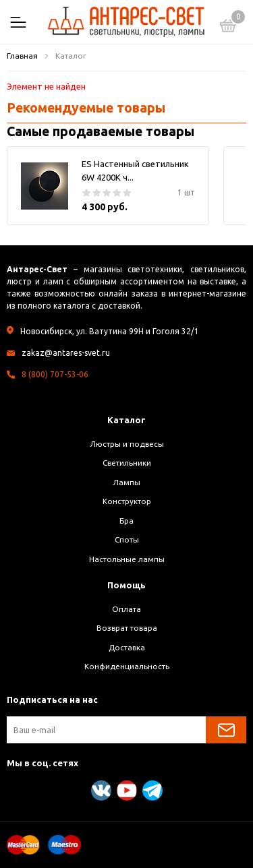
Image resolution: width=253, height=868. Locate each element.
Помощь (126, 585)
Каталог (126, 420)
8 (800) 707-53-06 (55, 374)
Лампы (126, 482)
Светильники (127, 463)
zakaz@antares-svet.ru (66, 353)
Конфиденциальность (127, 666)
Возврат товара (127, 628)
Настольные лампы (127, 559)
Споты (127, 539)
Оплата (126, 609)
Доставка (127, 647)
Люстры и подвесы (127, 444)
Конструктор (127, 501)
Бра (126, 521)
